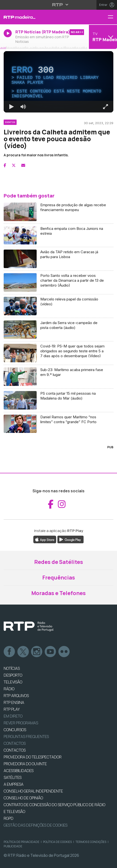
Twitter (23, 652)
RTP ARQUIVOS (16, 696)
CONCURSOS (15, 730)
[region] (58, 82)
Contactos (15, 743)
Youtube (51, 652)
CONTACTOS (15, 750)
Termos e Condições (91, 842)
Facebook (10, 652)
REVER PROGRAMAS (21, 723)
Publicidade (13, 846)
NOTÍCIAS (12, 668)
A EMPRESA (14, 784)
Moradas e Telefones (58, 593)
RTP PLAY (12, 709)
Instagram (37, 652)
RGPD (9, 818)
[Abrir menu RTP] (58, 5)
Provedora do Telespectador (33, 757)
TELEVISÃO (13, 682)
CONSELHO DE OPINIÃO (23, 798)
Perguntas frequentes (26, 737)
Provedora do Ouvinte (25, 764)
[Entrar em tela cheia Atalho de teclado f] (106, 107)
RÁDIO (9, 689)
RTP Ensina (14, 702)
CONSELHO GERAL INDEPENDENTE (33, 791)
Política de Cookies (57, 842)
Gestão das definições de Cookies (36, 825)
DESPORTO (13, 675)
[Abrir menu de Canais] (102, 37)
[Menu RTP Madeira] (112, 17)
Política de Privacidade (21, 842)
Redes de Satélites (59, 562)
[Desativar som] (23, 107)
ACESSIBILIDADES (19, 771)
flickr (64, 652)
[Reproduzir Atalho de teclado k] (11, 107)
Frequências (59, 578)
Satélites (13, 777)
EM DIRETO (13, 716)
